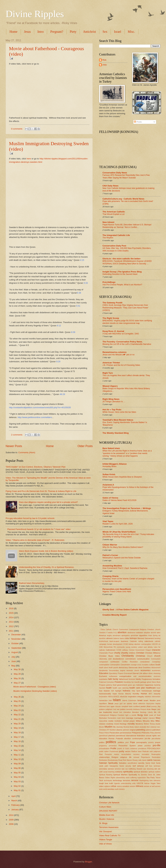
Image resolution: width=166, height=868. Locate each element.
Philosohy (146, 733)
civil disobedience (116, 659)
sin (159, 769)
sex (123, 769)
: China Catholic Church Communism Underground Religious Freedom (127, 630)
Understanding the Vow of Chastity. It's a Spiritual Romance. (46, 567)
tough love (104, 783)
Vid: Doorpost (105, 831)
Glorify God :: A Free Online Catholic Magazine (125, 610)
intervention (156, 697)
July (13, 657)
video (101, 786)
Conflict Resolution (130, 662)
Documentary (114, 671)
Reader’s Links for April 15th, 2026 (118, 524)
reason (116, 754)
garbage (143, 682)
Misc (153, 721)
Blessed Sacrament (146, 638)
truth (111, 783)
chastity (125, 653)
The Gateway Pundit (112, 303)
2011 (11, 631)
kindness (137, 709)
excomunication (145, 676)
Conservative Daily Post (114, 246)
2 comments (17, 435)
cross (139, 665)
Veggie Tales (155, 783)
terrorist (135, 780)
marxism (152, 718)
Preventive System (127, 746)
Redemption (156, 754)
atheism (110, 638)
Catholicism (111, 650)
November (16, 639)
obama (119, 730)
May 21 (18, 719)
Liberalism (127, 712)
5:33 (86, 283)
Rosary (135, 760)
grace (130, 685)
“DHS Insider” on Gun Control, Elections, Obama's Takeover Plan (36, 467)
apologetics (126, 636)
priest (140, 746)
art (159, 636)
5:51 (78, 306)
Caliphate (133, 641)
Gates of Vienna (110, 498)
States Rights (110, 778)
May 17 (18, 737)
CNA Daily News (110, 186)
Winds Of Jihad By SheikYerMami (119, 532)
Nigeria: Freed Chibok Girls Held (117, 592)
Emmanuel (128, 673)
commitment (130, 659)
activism (140, 633)
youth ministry (120, 789)
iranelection (103, 701)
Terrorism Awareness (109, 827)
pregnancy (103, 746)
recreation (146, 754)
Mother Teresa (149, 724)
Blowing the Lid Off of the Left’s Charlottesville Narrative (127, 344)
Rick (104, 60)
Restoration (156, 757)
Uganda (117, 783)
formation (156, 679)
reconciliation (126, 754)
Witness (140, 786)
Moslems (139, 724)
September (17, 648)
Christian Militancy (153, 653)
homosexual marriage (151, 691)
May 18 (18, 732)
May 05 (18, 773)
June (14, 661)
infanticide (123, 697)
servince (118, 769)
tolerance (157, 781)
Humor (144, 694)
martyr (145, 718)
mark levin (121, 718)
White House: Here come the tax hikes (119, 412)
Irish (110, 701)
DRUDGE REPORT (108, 811)
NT (108, 730)
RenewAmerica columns (115, 352)
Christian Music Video (109, 656)
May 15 (18, 746)
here (29, 159)
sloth (101, 772)
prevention (113, 746)
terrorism (127, 780)
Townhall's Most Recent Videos (118, 420)
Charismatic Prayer (106, 653)
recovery (136, 754)
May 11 (18, 755)
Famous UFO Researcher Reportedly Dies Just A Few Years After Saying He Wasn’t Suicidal (126, 176)
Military (139, 721)
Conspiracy (156, 662)
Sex (105, 32)
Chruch (150, 656)
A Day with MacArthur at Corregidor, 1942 (121, 334)
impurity (157, 694)
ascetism (102, 638)
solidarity (119, 772)
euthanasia (113, 676)
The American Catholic (114, 212)
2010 (11, 815)
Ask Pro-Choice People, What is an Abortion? (122, 285)
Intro (41, 32)
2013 (11, 622)
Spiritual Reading (106, 775)
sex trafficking (130, 769)
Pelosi (107, 733)
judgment (109, 709)
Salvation (123, 763)
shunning (150, 769)
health (109, 688)
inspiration (132, 697)
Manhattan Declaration (108, 718)
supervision (142, 778)
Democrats (133, 668)
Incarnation (103, 697)
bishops (133, 638)
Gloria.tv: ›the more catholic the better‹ (122, 259)
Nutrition (113, 730)
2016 (11, 608)
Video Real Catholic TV (110, 836)
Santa (158, 763)
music (158, 724)
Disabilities (147, 668)
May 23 (18, 710)
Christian (140, 653)
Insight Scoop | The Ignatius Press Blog (122, 272)
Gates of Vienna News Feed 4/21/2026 (119, 500)
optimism (126, 730)
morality (131, 724)
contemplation (104, 665)
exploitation (103, 679)
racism (128, 751)
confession (115, 662)
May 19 (18, 728)
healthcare (151, 688)
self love (149, 766)
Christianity (128, 656)
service (111, 769)
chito (105, 65)
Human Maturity (125, 694)
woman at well (149, 786)
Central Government (137, 650)
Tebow (158, 778)
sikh (156, 769)
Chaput (148, 650)
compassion (104, 662)
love (146, 715)
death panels (113, 668)
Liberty (150, 712)
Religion (115, 757)
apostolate (135, 636)
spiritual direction (141, 772)
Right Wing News (111, 399)
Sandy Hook (150, 763)
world (105, 789)
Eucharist (103, 676)
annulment (117, 636)
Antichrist (89, 32)
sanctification (132, 763)
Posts (138, 122)
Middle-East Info (107, 815)
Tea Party (151, 778)
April (14, 796)
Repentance (146, 757)
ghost (149, 682)
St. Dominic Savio (145, 775)
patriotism (156, 730)
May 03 (18, 781)
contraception (115, 665)
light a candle (131, 715)
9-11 (115, 633)
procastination (104, 749)
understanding (126, 783)
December (16, 635)
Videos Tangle (106, 840)
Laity (159, 709)
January (15, 810)
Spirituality (133, 775)
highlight (118, 691)
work (101, 789)
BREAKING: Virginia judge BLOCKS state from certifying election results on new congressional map (127, 322)
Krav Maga (151, 709)
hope (115, 694)
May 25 (18, 701)
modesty (110, 724)
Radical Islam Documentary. (32, 583)
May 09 (18, 764)
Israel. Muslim (150, 700)
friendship (127, 682)
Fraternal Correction (107, 682)
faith (110, 679)
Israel (117, 32)
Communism (156, 659)
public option (104, 751)
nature (137, 727)
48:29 (62, 394)
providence (142, 749)
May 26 (18, 697)
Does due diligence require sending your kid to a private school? (48, 502)
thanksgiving (144, 781)
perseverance (126, 733)
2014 (11, 617)
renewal (136, 757)
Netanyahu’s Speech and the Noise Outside (122, 558)
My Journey (118, 727)
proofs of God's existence (127, 749)
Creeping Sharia (110, 576)
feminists (132, 679)
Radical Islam (137, 751)
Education (104, 673)
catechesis (149, 641)
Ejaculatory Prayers (116, 673)
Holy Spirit (136, 691)
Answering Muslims (112, 566)
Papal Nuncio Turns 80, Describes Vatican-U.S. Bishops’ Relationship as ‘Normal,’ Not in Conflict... (127, 226)
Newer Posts (14, 446)
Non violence (152, 727)
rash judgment (155, 751)
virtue (114, 786)
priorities (148, 746)
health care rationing (121, 688)
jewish (143, 706)
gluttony (109, 685)
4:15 (82, 260)
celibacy (125, 650)
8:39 (73, 332)
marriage (138, 718)
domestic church (133, 671)
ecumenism (156, 671)
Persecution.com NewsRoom (117, 589)
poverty (151, 742)
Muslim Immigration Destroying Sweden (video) (35, 691)
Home (13, 32)
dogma (123, 671)
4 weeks (110, 633)
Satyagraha (114, 766)
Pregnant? (57, 32)
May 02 (18, 786)
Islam (117, 700)
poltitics (121, 742)
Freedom (119, 682)
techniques (108, 781)
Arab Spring (153, 636)
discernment (156, 668)
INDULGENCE (114, 697)
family (116, 679)
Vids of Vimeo (105, 844)
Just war (116, 709)
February (16, 805)
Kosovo (143, 709)
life (155, 712)
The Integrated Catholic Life (116, 235)
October (15, 643)
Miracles (146, 721)
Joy (159, 706)
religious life (126, 757)
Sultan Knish (109, 474)
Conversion (125, 665)
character (156, 650)
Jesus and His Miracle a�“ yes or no (118, 355)
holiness (126, 691)
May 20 (18, 724)
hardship (157, 685)
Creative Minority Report (115, 615)
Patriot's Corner (110, 555)
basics (122, 638)
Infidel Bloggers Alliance (115, 464)
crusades (145, 665)
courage (134, 665)
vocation (126, 786)
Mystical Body (129, 727)
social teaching (109, 772)
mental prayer (129, 721)
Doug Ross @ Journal (113, 331)
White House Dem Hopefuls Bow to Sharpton (122, 477)
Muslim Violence (107, 819)
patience (149, 730)
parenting (141, 730)
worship (111, 789)
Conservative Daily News (115, 173)
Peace (101, 733)
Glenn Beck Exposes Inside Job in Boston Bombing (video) (46, 551)
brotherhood (104, 641)
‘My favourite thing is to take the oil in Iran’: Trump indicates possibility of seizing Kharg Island (128, 536)
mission (102, 724)
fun (132, 682)
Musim (102, 727)
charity (117, 653)
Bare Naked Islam (111, 448)
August (15, 652)
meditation (118, 721)
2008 (11, 824)
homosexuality (105, 694)
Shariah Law (141, 769)
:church (158, 630)
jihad (148, 706)
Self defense (138, 766)
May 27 (18, 683)
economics (146, 670)
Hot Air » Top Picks (112, 410)
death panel (104, 668)
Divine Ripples (35, 14)
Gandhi (137, 682)
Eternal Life (137, 673)
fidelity (138, 679)
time (151, 781)
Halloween (140, 685)
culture (152, 665)
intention (148, 697)
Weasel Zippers (110, 386)
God (115, 685)
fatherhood (123, 679)
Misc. (158, 721)
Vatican (147, 783)
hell (112, 691)
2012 (11, 626)
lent (121, 712)
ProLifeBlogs (109, 282)
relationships (104, 757)
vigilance (107, 786)
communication (143, 659)
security (128, 766)
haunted (102, 688)
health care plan (137, 688)
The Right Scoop (111, 318)
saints (150, 760)
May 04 (18, 777)
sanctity (141, 763)
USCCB (140, 783)
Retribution (103, 760)
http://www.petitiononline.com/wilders (35, 417)
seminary (157, 766)
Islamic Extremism (129, 701)
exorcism (157, 676)
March (14, 801)
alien (159, 633)
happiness (149, 685)
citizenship (103, 659)
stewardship (120, 778)
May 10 (18, 759)
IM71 (150, 694)
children (132, 653)
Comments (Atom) (27, 452)
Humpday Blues (109, 466)
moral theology (120, 724)
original (133, 730)
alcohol (154, 633)
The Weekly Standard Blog (116, 433)
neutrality (143, 727)
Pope (132, 742)
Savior (122, 766)
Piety (73, 32)
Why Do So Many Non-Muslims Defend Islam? (123, 547)
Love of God (155, 715)
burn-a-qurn (115, 641)
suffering (134, 778)
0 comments (17, 129)
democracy (123, 668)
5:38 (79, 293)
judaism (102, 709)
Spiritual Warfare (120, 775)
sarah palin (104, 766)
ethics (145, 673)
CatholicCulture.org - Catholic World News (123, 199)
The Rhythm (108, 238)
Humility (136, 694)
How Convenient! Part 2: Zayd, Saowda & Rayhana (125, 568)
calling (141, 641)
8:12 (59, 326)
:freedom (102, 633)
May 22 (18, 715)
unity (134, 783)
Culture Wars (105, 807)
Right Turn (108, 373)
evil (135, 676)
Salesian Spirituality (108, 763)
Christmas (141, 656)
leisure (116, 712)
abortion (122, 632)
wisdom (133, 786)
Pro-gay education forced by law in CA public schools (30, 518)
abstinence (132, 633)
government (122, 685)
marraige (130, 718)
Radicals (146, 751)
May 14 (18, 750)
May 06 (18, 768)
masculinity (103, 721)
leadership (108, 712)
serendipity (103, 769)
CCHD (119, 650)
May (14, 666)
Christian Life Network (109, 803)
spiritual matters (154, 772)
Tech (101, 780)
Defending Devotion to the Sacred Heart (120, 274)
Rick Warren (127, 760)
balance (116, 638)
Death (158, 665)
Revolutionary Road (115, 760)
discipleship (103, 671)
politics (111, 742)
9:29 (58, 362)
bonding (157, 638)
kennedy (129, 709)
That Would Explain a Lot (113, 214)
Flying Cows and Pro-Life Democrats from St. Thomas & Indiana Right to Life (41, 491)
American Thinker (111, 363)
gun (134, 685)
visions (119, 786)
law (100, 712)
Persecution (114, 733)
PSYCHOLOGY (154, 748)
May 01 (18, 790)
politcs (102, 742)
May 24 (18, 706)
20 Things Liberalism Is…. (114, 402)
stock (128, 778)
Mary (158, 718)
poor (127, 742)
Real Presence (105, 754)
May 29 (18, 674)
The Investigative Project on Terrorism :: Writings (127, 508)
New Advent (108, 222)
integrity (141, 697)
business (125, 641)
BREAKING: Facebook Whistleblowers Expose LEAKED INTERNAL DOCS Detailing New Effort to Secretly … (127, 262)
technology (117, 780)
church (157, 656)
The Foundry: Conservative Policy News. (123, 342)
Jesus (27, 32)
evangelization (125, 676)
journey (154, 706)
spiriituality (128, 772)
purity (122, 751)
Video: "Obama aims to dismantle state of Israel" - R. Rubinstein (35, 540)
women (158, 786)
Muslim (109, 727)
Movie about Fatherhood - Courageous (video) (35, 687)
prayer (158, 742)
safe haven (143, 760)
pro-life (157, 745)
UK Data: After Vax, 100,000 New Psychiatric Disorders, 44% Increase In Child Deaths (127, 249)
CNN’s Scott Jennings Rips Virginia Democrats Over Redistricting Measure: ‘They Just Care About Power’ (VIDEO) (126, 308)
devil (140, 668)
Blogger (88, 862)
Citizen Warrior (110, 545)
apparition (143, 635)
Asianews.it (108, 485)
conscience (145, 662)
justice (123, 709)
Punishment (114, 751)
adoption (147, 633)
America (103, 635)
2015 (11, 613)
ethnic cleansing (154, 673)
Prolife (113, 748)
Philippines (136, 733)
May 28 (18, 678)
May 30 (18, 669)
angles (109, 636)
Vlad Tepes (108, 521)
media (111, 721)
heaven (107, 691)
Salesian (157, 760)
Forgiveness (147, 679)
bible (127, 638)
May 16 (18, 741)
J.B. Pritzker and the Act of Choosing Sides (121, 365)
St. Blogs (103, 823)
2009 (11, 820)
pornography (142, 742)
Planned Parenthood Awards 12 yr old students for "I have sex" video (39, 529)
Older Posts (85, 446)
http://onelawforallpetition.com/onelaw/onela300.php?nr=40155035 (40, 407)
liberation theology (139, 712)
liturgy (140, 715)
